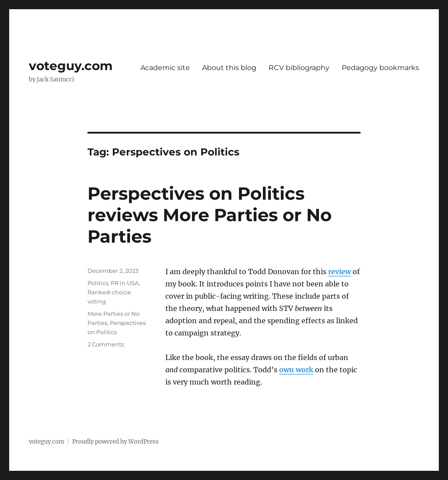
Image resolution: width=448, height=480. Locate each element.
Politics (98, 283)
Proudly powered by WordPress (115, 442)
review (339, 272)
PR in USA (125, 283)
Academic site (165, 68)
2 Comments (106, 344)
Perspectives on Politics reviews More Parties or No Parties (210, 215)
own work (296, 370)
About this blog (229, 68)
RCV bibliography (299, 68)
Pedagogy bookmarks (380, 68)
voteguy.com (71, 66)
